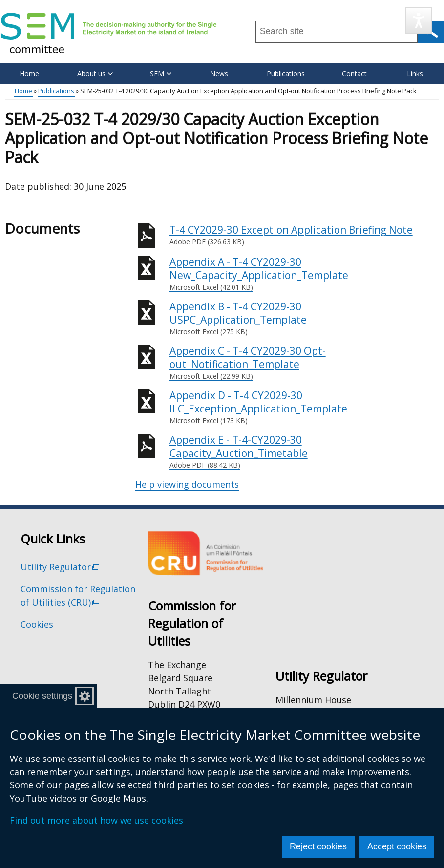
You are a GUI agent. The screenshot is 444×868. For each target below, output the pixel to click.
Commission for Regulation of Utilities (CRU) (78, 596)
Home (29, 74)
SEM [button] (161, 74)
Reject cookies (318, 846)
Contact (354, 74)
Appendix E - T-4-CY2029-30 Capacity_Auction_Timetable (304, 452)
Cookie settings (42, 696)
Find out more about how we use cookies (96, 820)
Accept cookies (397, 846)
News (219, 74)
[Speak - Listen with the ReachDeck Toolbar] (419, 21)
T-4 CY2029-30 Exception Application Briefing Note (304, 235)
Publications (286, 74)
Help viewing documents (187, 484)
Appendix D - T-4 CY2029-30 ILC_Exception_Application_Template (304, 407)
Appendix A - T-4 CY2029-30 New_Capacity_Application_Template (304, 274)
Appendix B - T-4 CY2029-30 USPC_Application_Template (304, 318)
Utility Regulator (60, 567)
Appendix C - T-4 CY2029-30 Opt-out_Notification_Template (304, 363)
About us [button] (95, 74)
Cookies (37, 624)
